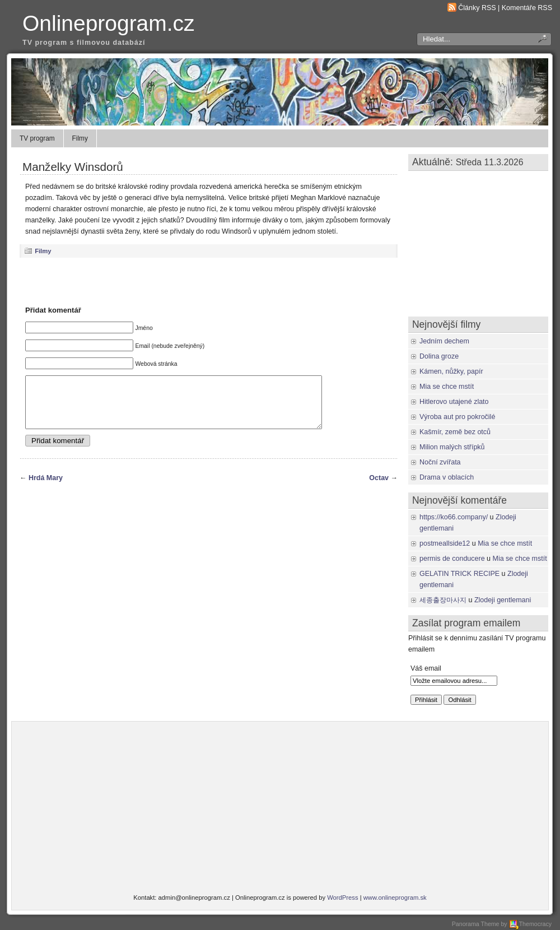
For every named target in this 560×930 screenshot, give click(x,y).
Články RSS (477, 8)
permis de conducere (452, 559)
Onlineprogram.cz (109, 23)
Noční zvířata (440, 462)
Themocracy (530, 924)
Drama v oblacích (447, 477)
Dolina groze (439, 356)
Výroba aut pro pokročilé (457, 417)
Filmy (80, 138)
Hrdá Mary (46, 488)
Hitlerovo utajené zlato (454, 402)
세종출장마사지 (443, 600)
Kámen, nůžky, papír (451, 371)
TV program (37, 138)
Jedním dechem (444, 341)
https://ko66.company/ (454, 517)
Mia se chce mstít (447, 387)
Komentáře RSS (527, 8)
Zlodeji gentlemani (503, 600)
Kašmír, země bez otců (455, 432)
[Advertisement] (209, 281)
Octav (379, 488)
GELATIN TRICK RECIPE (459, 574)
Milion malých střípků (452, 447)
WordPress (342, 898)
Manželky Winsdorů (73, 167)
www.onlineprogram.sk (395, 898)
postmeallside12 (445, 543)
